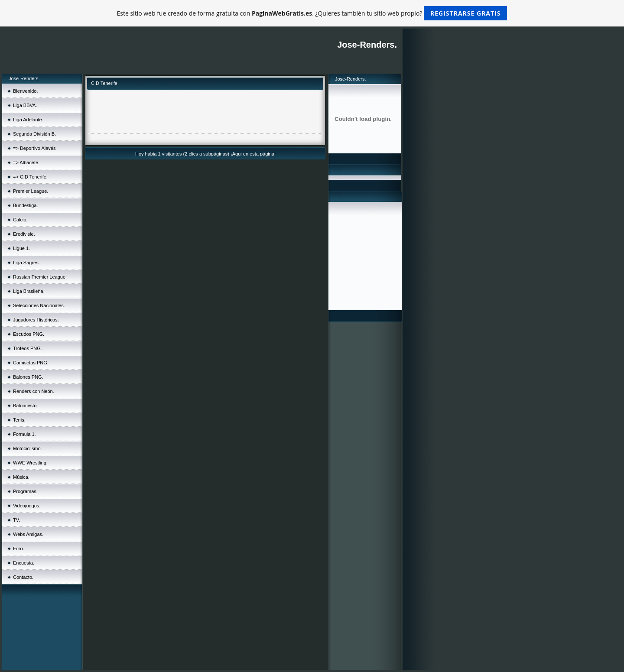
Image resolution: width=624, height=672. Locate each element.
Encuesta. (24, 563)
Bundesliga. (26, 205)
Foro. (19, 549)
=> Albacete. (26, 162)
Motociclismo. (28, 448)
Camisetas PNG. (31, 363)
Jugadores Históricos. (36, 320)
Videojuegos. (27, 506)
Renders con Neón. (34, 391)
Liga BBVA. (25, 105)
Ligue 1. (21, 248)
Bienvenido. (26, 91)
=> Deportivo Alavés (34, 148)
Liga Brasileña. (29, 291)
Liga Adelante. (28, 120)
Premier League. (31, 191)
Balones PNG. (28, 377)
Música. (21, 477)
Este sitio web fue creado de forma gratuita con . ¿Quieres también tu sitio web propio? (312, 13)
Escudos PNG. (29, 334)
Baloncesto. (25, 406)
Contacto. (23, 577)
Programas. (25, 491)
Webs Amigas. (28, 534)
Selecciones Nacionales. (39, 305)
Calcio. (20, 220)
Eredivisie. (24, 234)
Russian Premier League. (40, 277)
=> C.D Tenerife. (30, 177)
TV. (16, 520)
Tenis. (19, 420)
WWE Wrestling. (30, 463)
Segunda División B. (34, 134)
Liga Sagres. (26, 263)
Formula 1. (24, 434)
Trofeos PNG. (28, 348)
